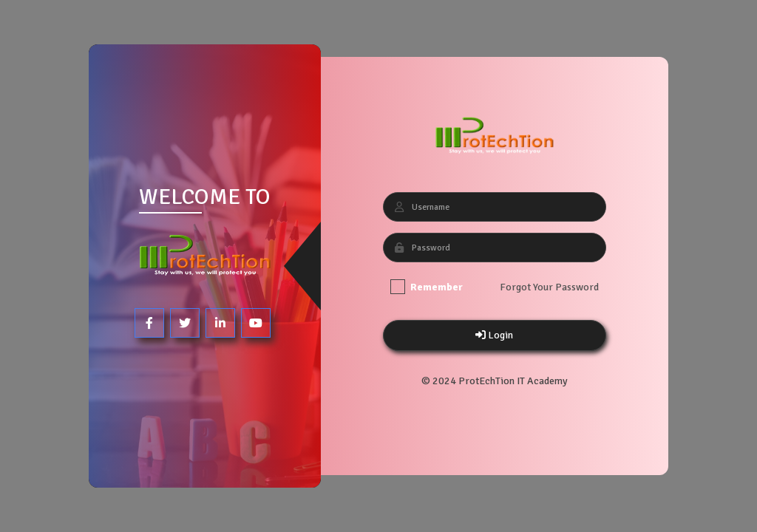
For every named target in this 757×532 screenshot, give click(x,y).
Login (494, 335)
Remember (426, 287)
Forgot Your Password (549, 287)
